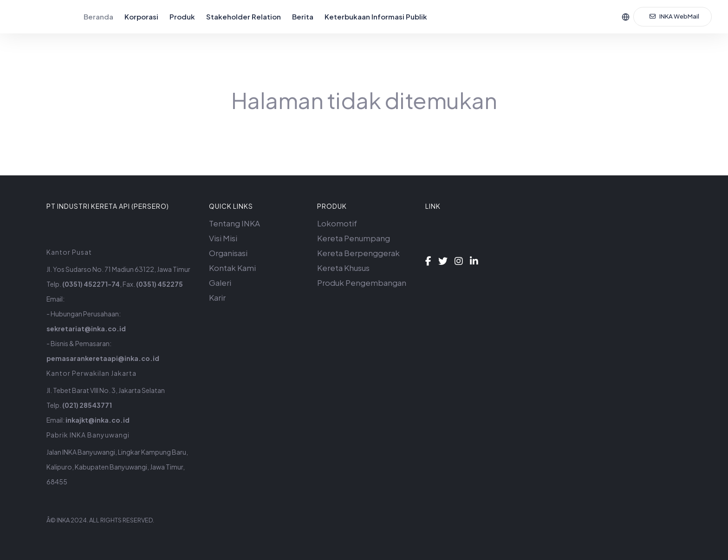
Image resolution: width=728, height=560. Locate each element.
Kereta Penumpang (354, 238)
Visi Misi (223, 238)
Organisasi (228, 253)
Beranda (98, 16)
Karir (217, 297)
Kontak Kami (232, 268)
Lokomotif (337, 223)
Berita (303, 16)
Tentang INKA (234, 223)
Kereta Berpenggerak (358, 253)
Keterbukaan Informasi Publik (376, 16)
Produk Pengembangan (362, 283)
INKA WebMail (674, 16)
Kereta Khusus (343, 268)
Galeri (220, 283)
